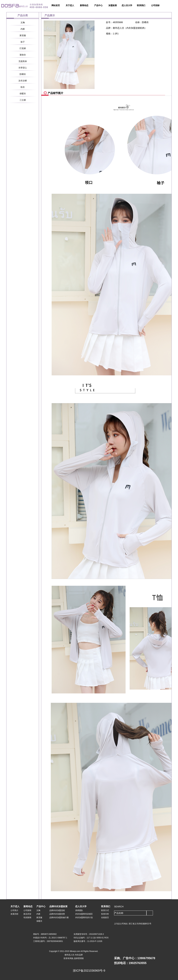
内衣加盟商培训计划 (84, 918)
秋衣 (23, 87)
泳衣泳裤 (23, 81)
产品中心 (98, 5)
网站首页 (56, 5)
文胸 (23, 23)
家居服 (23, 35)
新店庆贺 (27, 914)
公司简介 (14, 910)
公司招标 (155, 5)
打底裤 (23, 48)
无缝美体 (23, 61)
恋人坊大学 (127, 5)
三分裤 (23, 100)
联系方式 (105, 910)
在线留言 (105, 918)
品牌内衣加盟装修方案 (59, 918)
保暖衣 (23, 94)
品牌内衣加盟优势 (57, 914)
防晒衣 (23, 74)
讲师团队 (79, 910)
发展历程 (14, 914)
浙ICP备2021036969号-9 (89, 971)
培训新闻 (27, 918)
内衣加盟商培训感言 (84, 914)
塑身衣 (23, 55)
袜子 (23, 42)
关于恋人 (70, 5)
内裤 (23, 29)
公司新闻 (27, 910)
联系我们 (141, 5)
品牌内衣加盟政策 (58, 906)
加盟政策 (113, 5)
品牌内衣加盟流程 (57, 910)
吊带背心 (23, 68)
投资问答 (105, 914)
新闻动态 (84, 5)
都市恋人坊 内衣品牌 (74, 955)
